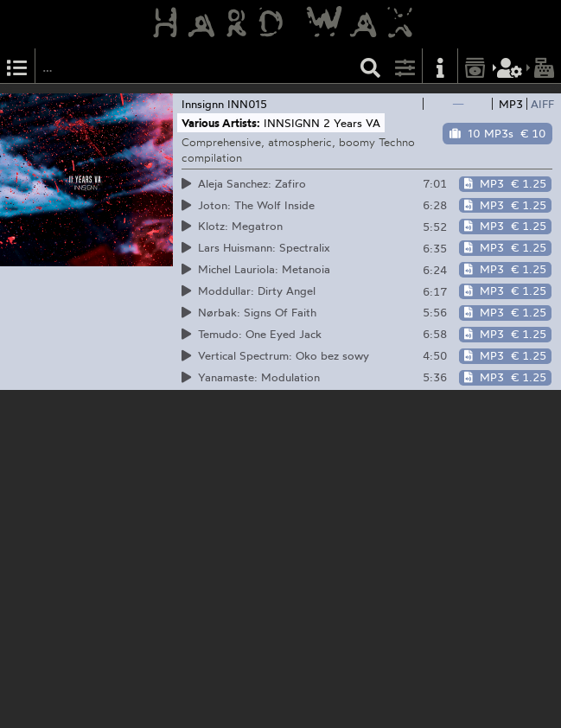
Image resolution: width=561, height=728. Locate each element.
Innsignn (203, 104)
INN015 (247, 104)
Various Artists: (221, 123)
